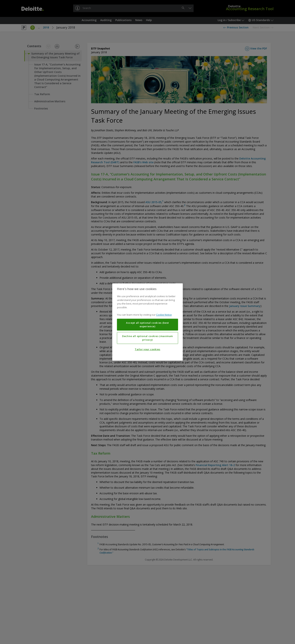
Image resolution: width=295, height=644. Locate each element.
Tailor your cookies (147, 349)
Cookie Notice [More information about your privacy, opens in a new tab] (164, 315)
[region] (148, 322)
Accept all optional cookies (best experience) (147, 325)
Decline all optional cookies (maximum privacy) (147, 338)
